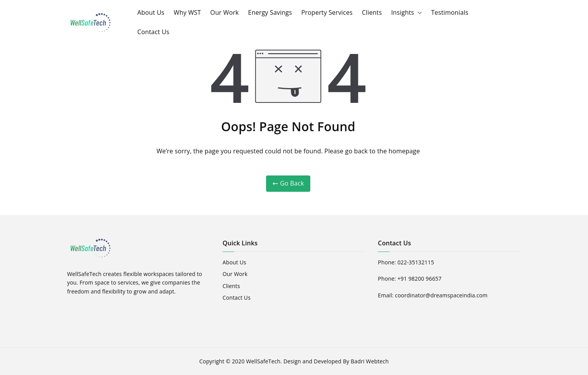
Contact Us (153, 32)
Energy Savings (270, 12)
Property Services (327, 12)
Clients (372, 12)
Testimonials (450, 12)
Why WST (187, 12)
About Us (151, 12)
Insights (406, 13)
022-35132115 (416, 262)
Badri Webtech (370, 361)
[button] (418, 13)
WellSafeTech (263, 361)
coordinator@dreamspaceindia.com (441, 295)
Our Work (225, 12)
